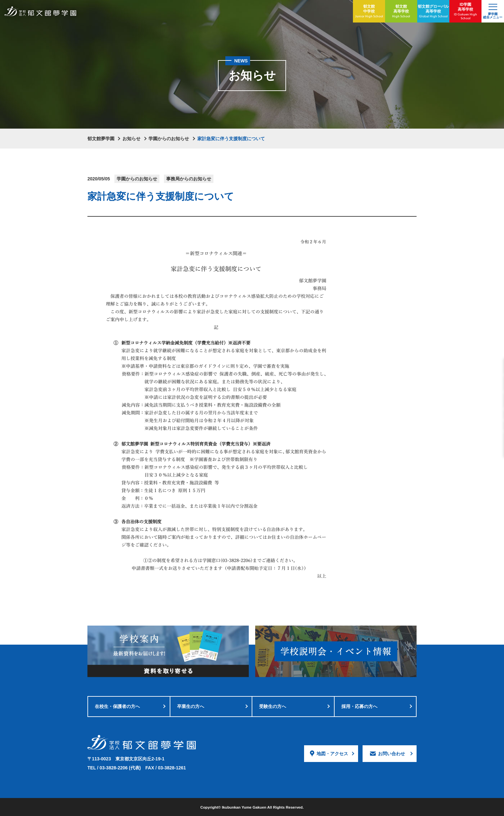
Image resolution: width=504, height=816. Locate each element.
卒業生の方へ (191, 706)
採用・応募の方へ (359, 706)
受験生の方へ (273, 706)
